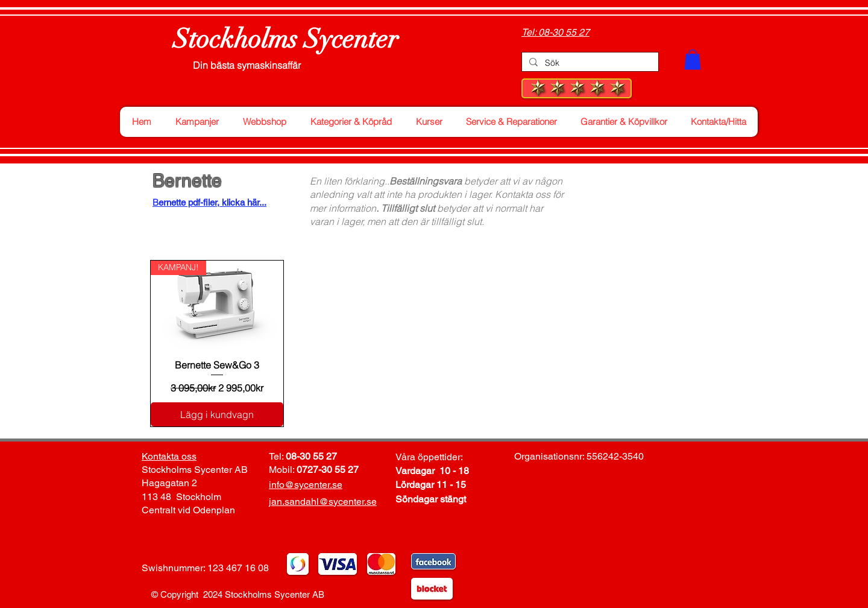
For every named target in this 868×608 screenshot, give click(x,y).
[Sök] (589, 63)
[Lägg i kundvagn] (217, 414)
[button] (693, 59)
